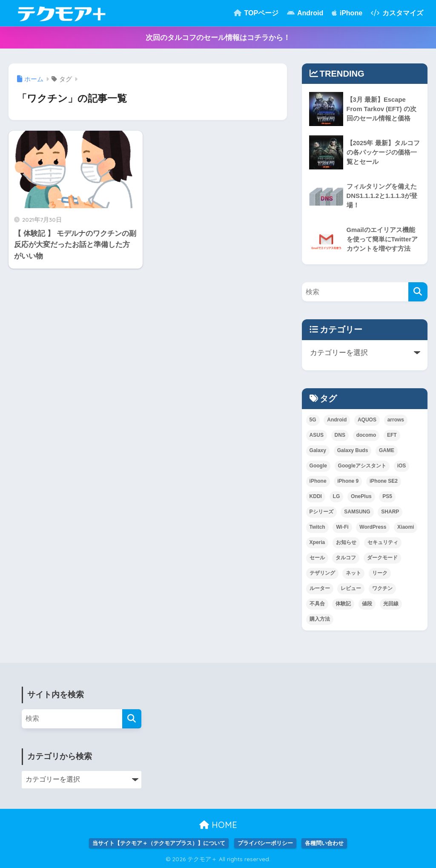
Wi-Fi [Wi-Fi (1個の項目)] (342, 527)
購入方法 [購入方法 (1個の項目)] (320, 619)
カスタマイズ (397, 13)
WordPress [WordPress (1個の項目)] (373, 527)
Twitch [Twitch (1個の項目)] (317, 527)
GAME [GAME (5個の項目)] (387, 450)
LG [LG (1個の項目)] (337, 496)
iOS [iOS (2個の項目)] (402, 466)
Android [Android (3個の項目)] (337, 420)
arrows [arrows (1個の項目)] (396, 420)
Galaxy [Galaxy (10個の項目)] (318, 450)
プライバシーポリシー (265, 843)
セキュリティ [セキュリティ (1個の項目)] (383, 542)
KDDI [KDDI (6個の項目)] (316, 496)
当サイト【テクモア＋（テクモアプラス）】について (159, 843)
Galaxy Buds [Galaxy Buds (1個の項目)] (353, 450)
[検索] (418, 292)
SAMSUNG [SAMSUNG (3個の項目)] (357, 512)
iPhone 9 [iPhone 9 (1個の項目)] (348, 481)
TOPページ (256, 13)
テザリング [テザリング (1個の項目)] (322, 573)
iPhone (347, 13)
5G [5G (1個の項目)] (313, 420)
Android (305, 13)
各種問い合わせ (324, 843)
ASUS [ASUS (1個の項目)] (317, 435)
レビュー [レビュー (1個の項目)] (351, 588)
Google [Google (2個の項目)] (318, 466)
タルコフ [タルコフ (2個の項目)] (346, 558)
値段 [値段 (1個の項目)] (367, 604)
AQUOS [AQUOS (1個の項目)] (367, 420)
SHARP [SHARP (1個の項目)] (390, 512)
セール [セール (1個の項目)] (317, 558)
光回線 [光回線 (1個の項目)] (391, 604)
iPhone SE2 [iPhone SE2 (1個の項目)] (384, 481)
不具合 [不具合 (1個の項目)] (317, 604)
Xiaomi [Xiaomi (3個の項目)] (406, 527)
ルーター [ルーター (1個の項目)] (320, 588)
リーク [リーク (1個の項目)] (380, 573)
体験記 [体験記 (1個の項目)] (343, 604)
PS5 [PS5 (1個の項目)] (387, 496)
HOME (218, 825)
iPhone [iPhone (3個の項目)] (318, 481)
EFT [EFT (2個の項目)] (392, 435)
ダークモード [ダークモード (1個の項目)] (382, 558)
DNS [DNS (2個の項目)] (340, 435)
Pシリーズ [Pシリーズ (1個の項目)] (321, 512)
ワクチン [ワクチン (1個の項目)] (382, 588)
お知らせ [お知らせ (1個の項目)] (346, 542)
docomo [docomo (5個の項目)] (366, 435)
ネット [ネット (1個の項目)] (353, 573)
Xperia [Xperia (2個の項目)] (317, 542)
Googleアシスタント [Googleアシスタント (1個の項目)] (362, 466)
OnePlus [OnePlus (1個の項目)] (361, 496)
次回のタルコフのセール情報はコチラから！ (218, 38)
